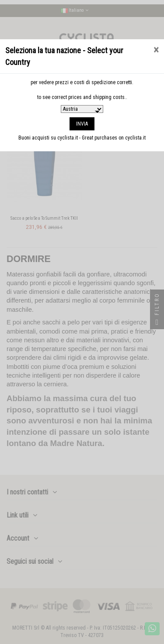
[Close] (156, 50)
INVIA (82, 124)
